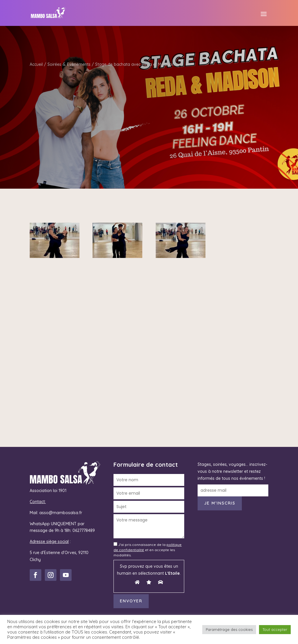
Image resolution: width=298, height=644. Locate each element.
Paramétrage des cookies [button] (229, 629)
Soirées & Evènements (69, 64)
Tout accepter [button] (275, 629)
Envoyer (131, 601)
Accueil (36, 64)
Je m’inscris (220, 503)
